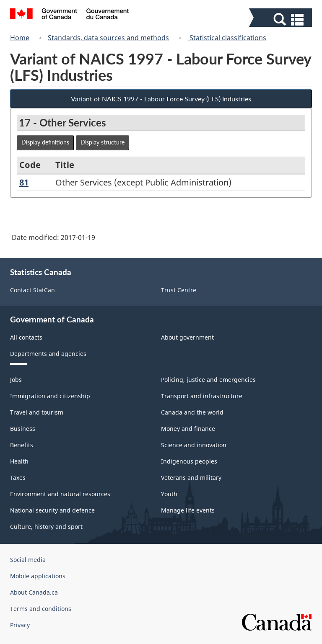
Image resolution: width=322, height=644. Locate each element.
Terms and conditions (41, 609)
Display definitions (45, 142)
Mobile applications (38, 576)
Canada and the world (192, 412)
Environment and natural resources (60, 494)
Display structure (103, 142)
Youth (169, 494)
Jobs (16, 380)
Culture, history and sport (46, 527)
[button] (282, 19)
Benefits (22, 445)
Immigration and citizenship (50, 396)
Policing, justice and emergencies (208, 380)
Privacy (20, 625)
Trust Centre (179, 290)
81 (24, 182)
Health (19, 461)
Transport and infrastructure (202, 396)
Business (23, 429)
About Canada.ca (34, 592)
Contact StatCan (32, 290)
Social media (28, 560)
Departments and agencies (48, 354)
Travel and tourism (37, 412)
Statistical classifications (227, 38)
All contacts (26, 337)
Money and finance (188, 429)
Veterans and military (191, 478)
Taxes (18, 478)
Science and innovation (194, 445)
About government (187, 337)
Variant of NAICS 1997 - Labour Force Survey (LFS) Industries (161, 99)
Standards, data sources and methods (108, 38)
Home (20, 38)
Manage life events (188, 510)
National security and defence (52, 510)
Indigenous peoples (189, 461)
